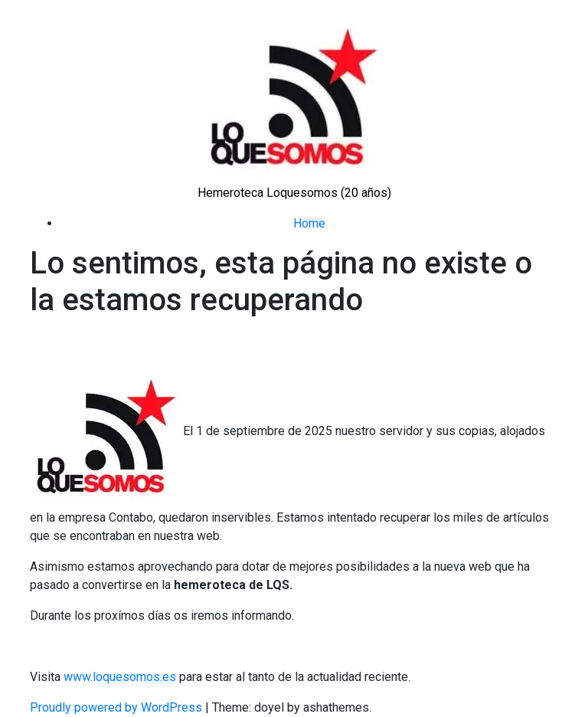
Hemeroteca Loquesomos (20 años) (294, 193)
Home (309, 223)
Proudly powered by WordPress (118, 707)
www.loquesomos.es (118, 677)
